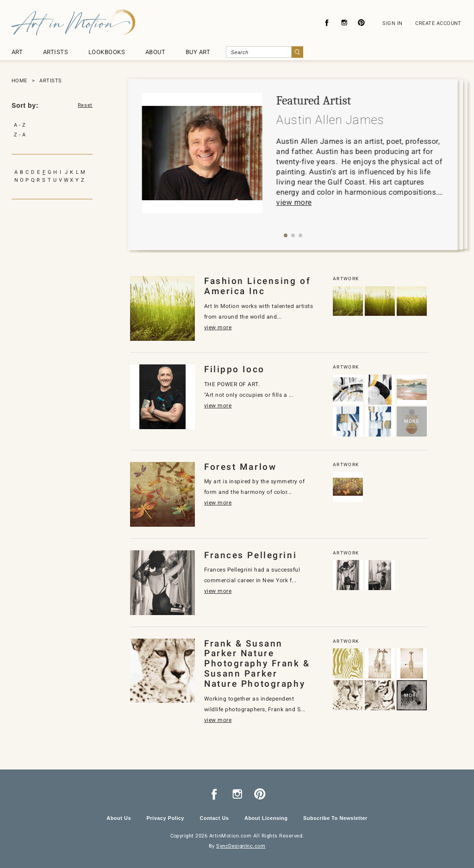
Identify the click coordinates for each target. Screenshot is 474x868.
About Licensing (266, 818)
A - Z (20, 125)
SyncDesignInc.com (241, 846)
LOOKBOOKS (107, 52)
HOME (19, 81)
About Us (119, 818)
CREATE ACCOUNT (438, 23)
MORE (412, 421)
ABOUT (155, 52)
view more (294, 202)
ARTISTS (56, 52)
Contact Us (214, 818)
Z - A (20, 135)
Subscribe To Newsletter (335, 818)
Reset (85, 105)
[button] (286, 235)
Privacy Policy (165, 818)
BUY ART (198, 52)
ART (17, 52)
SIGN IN (392, 23)
